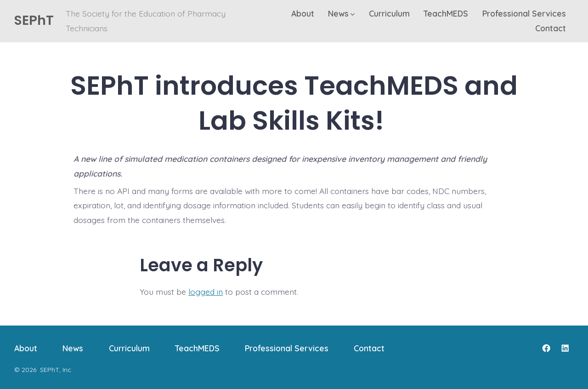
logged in (206, 292)
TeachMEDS (446, 13)
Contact (551, 28)
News (341, 13)
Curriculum (389, 13)
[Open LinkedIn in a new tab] (565, 348)
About (303, 13)
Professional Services (524, 13)
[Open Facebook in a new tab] (546, 348)
